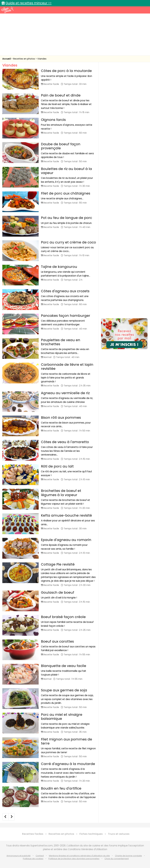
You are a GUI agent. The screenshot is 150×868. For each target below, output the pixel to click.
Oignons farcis (53, 120)
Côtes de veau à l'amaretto (65, 442)
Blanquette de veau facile (64, 666)
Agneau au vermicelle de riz (65, 393)
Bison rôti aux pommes (61, 418)
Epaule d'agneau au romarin (66, 540)
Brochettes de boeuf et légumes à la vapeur (61, 493)
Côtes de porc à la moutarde (66, 71)
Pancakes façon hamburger (66, 316)
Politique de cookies (33, 859)
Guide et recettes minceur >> (29, 3)
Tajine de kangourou (59, 267)
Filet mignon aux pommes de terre (67, 741)
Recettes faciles (33, 834)
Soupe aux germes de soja (64, 690)
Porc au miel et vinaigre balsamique (62, 717)
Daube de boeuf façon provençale (61, 146)
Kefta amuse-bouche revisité (66, 515)
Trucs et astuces (119, 834)
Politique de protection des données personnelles (74, 859)
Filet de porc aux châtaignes (66, 193)
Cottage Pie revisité (58, 564)
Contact (40, 856)
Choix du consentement (117, 859)
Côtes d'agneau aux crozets (65, 291)
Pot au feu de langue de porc (67, 218)
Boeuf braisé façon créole (63, 617)
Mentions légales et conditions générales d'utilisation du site (79, 856)
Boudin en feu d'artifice (61, 788)
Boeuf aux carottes (57, 641)
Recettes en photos (24, 59)
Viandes (42, 59)
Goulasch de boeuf (58, 592)
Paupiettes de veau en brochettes (61, 342)
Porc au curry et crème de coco (68, 242)
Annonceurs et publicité (19, 856)
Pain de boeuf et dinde (61, 95)
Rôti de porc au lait (57, 466)
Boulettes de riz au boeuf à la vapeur (66, 171)
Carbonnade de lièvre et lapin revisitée (67, 367)
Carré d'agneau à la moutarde (68, 764)
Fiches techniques (91, 834)
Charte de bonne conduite (128, 856)
